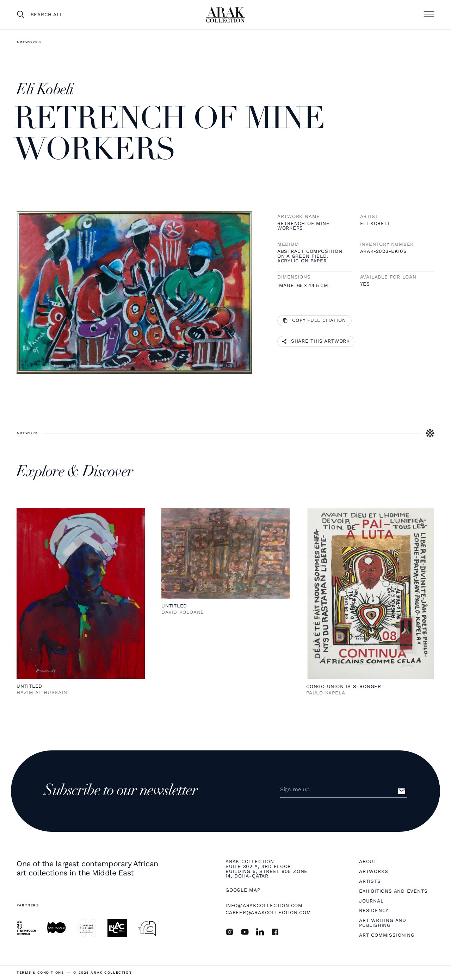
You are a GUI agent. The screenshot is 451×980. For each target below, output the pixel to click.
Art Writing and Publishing (383, 923)
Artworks (29, 42)
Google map (243, 890)
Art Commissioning (387, 935)
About (368, 862)
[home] (225, 15)
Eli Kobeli (375, 224)
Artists (370, 881)
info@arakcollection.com (264, 905)
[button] (429, 14)
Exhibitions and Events (393, 891)
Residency (374, 911)
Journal (371, 901)
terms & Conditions (40, 973)
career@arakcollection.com (268, 912)
